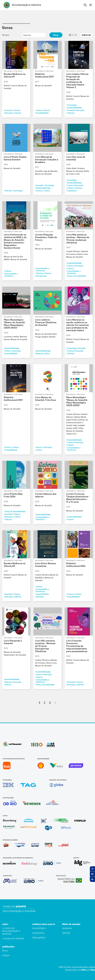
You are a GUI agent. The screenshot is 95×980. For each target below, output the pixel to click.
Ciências (17, 113)
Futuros (17, 110)
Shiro (84, 970)
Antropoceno (41, 276)
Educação (9, 113)
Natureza (39, 353)
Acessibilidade (42, 113)
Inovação (8, 110)
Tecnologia (71, 105)
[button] (14, 924)
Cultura (39, 110)
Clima (69, 276)
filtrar (56, 35)
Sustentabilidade (74, 107)
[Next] (55, 703)
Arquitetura (72, 190)
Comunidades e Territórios (11, 275)
